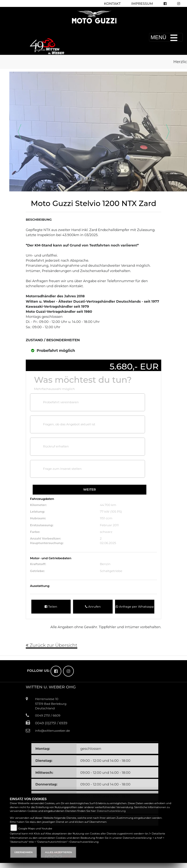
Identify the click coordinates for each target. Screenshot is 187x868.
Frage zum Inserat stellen (62, 469)
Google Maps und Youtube (35, 828)
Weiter (89, 489)
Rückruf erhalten (56, 446)
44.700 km (108, 505)
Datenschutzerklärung (111, 811)
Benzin (105, 564)
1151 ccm (106, 518)
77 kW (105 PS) (111, 512)
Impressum (142, 4)
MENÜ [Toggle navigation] (166, 37)
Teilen (51, 607)
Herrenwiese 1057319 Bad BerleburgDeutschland (51, 704)
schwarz (106, 532)
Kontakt (112, 4)
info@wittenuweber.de (53, 731)
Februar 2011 (109, 525)
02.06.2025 (108, 543)
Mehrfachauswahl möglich (54, 389)
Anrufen (93, 607)
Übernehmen (24, 852)
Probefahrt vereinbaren (61, 402)
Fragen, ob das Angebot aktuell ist (69, 424)
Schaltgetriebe (111, 571)
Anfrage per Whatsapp (135, 607)
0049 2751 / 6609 (48, 715)
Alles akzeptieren (58, 852)
